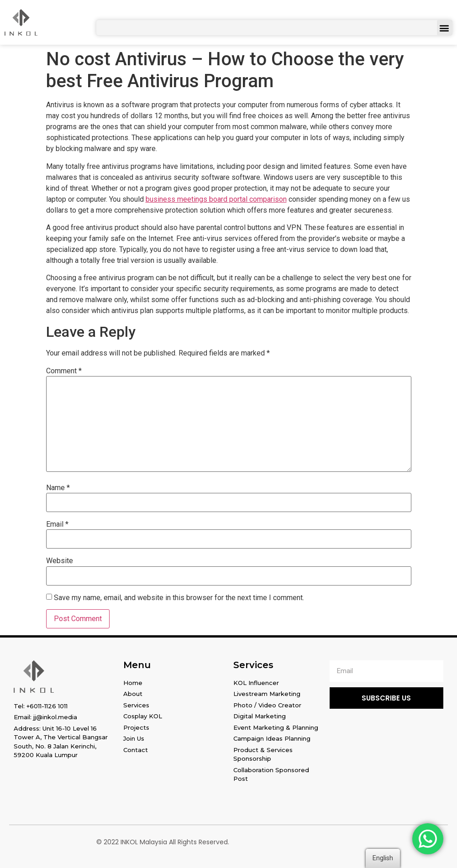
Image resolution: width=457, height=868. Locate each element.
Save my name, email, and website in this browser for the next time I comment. (179, 598)
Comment (64, 371)
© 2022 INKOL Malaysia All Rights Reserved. (163, 842)
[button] (444, 28)
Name (58, 488)
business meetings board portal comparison (216, 199)
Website (60, 561)
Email (57, 524)
